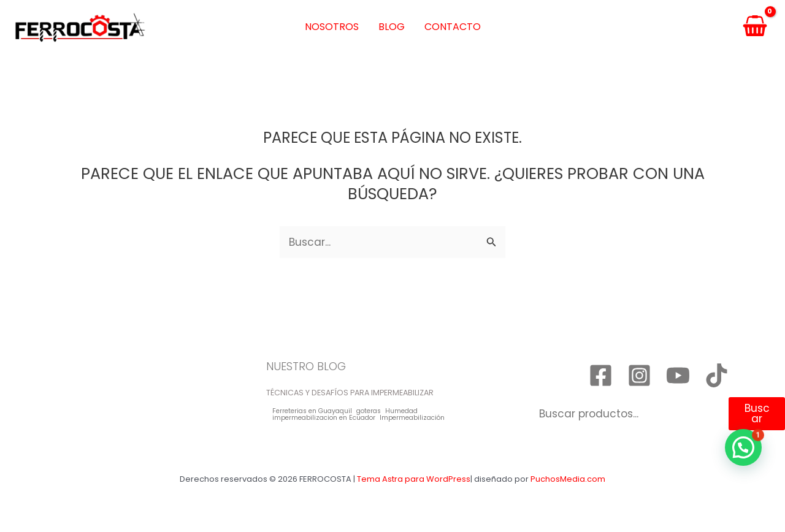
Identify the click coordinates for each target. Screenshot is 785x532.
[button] (743, 447)
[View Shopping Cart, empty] (755, 28)
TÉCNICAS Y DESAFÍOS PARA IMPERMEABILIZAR (350, 393)
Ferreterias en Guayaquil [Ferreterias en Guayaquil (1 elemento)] (312, 412)
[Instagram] (639, 375)
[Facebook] (601, 375)
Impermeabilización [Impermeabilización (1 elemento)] (412, 418)
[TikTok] (717, 375)
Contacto (453, 27)
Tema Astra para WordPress (414, 479)
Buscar (757, 413)
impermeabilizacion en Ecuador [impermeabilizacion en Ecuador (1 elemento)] (324, 418)
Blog (392, 27)
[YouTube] (678, 375)
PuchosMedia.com (568, 479)
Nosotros (332, 27)
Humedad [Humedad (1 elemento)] (401, 412)
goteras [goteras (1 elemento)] (369, 412)
